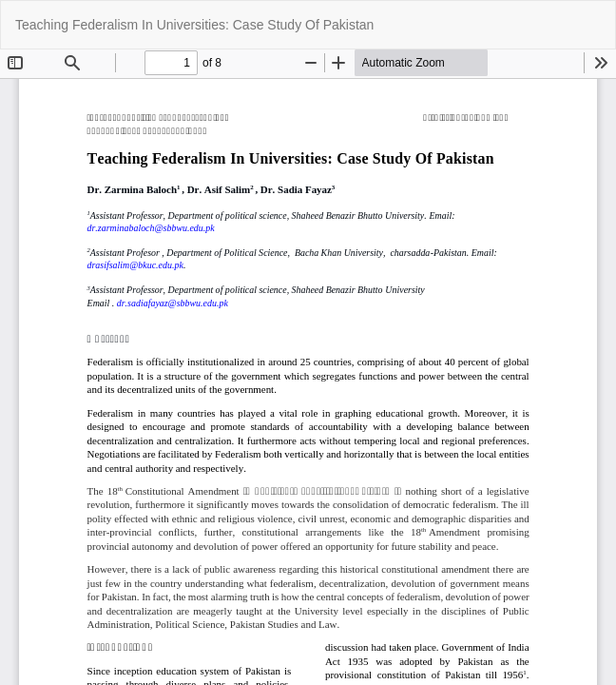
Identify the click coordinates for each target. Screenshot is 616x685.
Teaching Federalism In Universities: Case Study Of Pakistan (194, 25)
